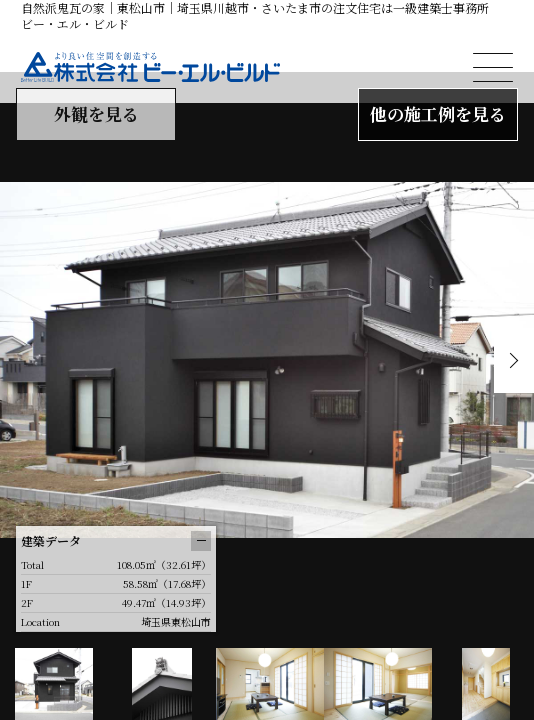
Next (514, 360)
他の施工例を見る (438, 113)
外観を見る (96, 113)
